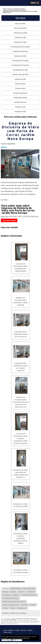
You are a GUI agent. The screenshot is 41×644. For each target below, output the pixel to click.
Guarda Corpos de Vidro (21, 74)
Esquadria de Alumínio (21, 51)
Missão (17, 630)
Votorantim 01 (22, 608)
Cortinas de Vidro (21, 37)
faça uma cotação (9, 220)
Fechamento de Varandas (21, 65)
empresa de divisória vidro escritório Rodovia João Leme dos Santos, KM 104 (21, 402)
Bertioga (5, 592)
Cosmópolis (31, 592)
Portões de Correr (21, 102)
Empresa (11, 630)
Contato (30, 630)
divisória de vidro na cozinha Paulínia (20, 571)
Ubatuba (33, 605)
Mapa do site (8, 632)
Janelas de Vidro (21, 79)
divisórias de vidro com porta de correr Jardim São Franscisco (20, 474)
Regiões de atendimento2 (11, 605)
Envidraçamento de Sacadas (21, 47)
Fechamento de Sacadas (20, 61)
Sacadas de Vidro (20, 112)
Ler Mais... (5, 200)
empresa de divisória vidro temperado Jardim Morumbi (20, 301)
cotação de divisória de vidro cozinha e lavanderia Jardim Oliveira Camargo (20, 439)
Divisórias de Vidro (21, 42)
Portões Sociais (21, 107)
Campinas (13, 592)
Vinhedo (13, 608)
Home (5, 630)
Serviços (20, 18)
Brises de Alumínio (21, 28)
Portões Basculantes (21, 98)
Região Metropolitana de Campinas (14, 602)
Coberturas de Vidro (21, 33)
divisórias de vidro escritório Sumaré (20, 505)
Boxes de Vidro (20, 24)
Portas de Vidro (21, 88)
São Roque (24, 605)
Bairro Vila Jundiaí (29, 588)
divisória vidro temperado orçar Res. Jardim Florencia (20, 367)
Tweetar (4, 147)
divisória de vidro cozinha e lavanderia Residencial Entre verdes (20, 538)
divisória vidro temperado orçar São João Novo (20, 334)
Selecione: (6, 588)
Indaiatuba (16, 595)
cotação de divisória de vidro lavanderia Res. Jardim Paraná (20, 267)
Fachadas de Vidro (20, 56)
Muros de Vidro (21, 84)
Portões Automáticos (20, 93)
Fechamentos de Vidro (21, 70)
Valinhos (5, 608)
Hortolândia (6, 595)
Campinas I (22, 592)
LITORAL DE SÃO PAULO (29, 595)
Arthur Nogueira (16, 588)
